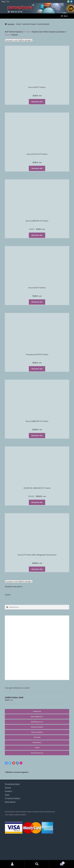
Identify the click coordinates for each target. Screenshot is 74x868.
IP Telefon (27, 32)
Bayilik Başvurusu (37, 722)
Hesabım (12, 864)
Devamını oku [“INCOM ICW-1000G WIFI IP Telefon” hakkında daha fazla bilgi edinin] (37, 502)
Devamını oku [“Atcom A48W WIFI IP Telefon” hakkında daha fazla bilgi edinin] (37, 435)
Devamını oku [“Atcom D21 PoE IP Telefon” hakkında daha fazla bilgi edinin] (37, 168)
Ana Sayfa (11, 24)
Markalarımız (37, 742)
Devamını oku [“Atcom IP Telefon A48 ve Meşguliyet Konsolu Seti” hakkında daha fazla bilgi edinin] (37, 569)
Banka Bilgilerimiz (37, 717)
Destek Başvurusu (37, 753)
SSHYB (37, 748)
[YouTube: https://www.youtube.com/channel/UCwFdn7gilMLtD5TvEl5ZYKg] (14, 763)
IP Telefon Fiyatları (12, 798)
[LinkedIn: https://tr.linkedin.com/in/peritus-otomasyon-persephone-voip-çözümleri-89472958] (17, 763)
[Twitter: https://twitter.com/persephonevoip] (10, 763)
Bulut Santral (10, 802)
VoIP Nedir (37, 737)
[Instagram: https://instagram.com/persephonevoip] (21, 763)
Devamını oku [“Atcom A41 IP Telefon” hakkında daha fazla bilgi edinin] (37, 302)
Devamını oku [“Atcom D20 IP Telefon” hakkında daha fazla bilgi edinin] (37, 102)
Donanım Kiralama (37, 727)
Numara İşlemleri (37, 732)
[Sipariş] (19, 40)
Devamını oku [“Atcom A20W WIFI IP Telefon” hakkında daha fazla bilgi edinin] (37, 235)
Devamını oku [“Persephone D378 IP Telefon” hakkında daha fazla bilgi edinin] (37, 369)
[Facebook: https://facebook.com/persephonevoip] (6, 763)
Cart (57, 862)
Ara (37, 864)
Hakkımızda (37, 711)
